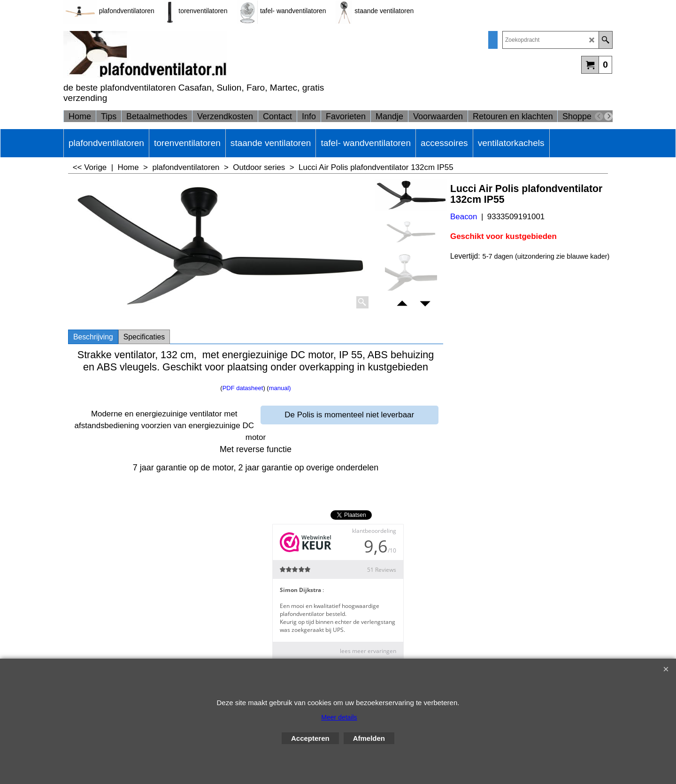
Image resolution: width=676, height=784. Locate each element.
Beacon (464, 217)
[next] (608, 116)
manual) (280, 388)
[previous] (599, 116)
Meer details (339, 717)
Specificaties (144, 337)
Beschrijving (93, 337)
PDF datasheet (243, 388)
